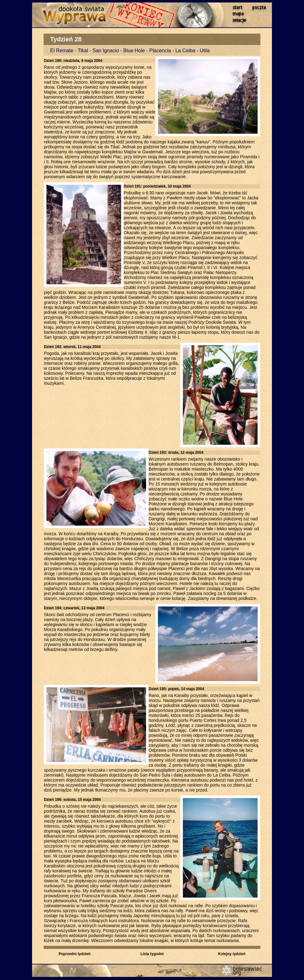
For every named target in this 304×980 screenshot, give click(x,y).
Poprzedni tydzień (75, 954)
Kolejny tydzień (232, 954)
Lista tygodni (152, 954)
